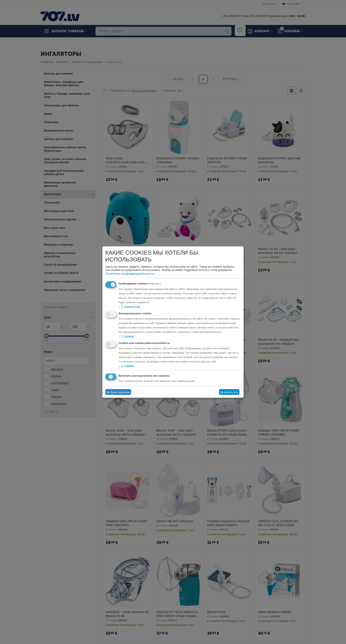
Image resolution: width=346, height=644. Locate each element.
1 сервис (125, 336)
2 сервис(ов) (128, 307)
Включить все (229, 392)
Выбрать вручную (118, 392)
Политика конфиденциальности (126, 274)
